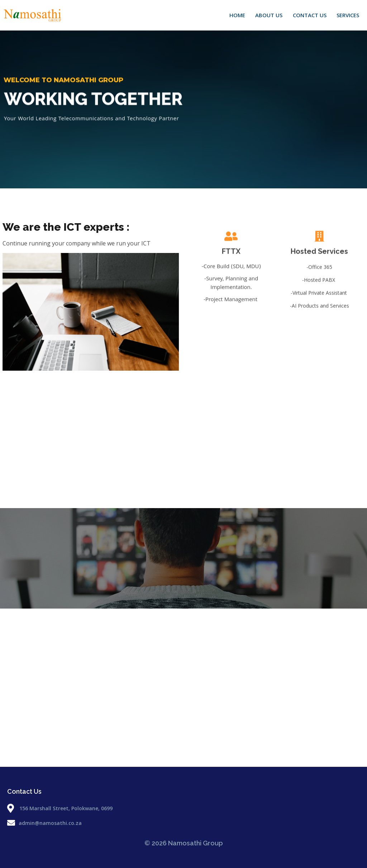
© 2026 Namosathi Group (184, 843)
